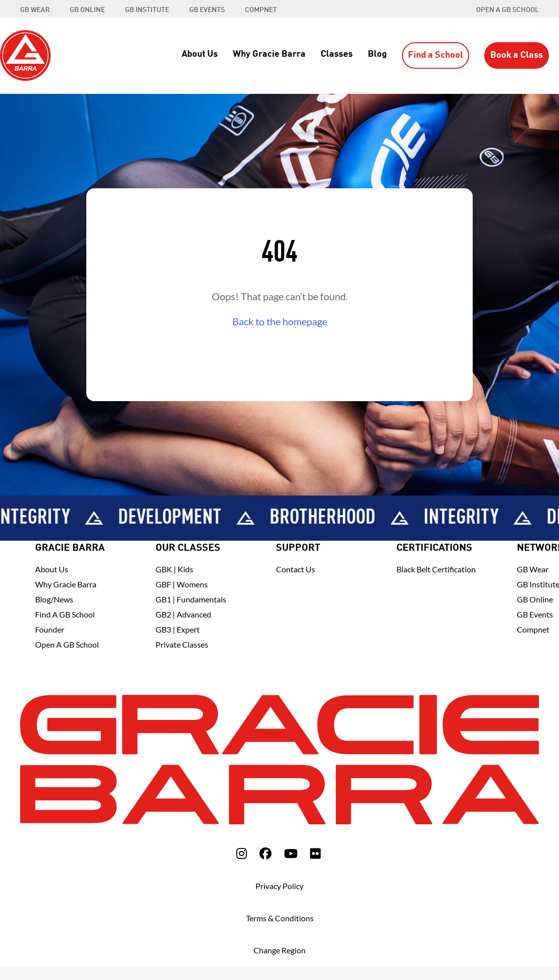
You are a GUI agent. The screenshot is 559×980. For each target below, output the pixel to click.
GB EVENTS (207, 10)
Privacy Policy (279, 886)
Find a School (436, 55)
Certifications (434, 548)
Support (298, 548)
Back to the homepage (280, 321)
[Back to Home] (25, 54)
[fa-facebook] (265, 853)
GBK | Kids (174, 569)
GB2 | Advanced (183, 614)
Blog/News (54, 599)
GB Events (535, 614)
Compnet (533, 629)
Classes (337, 54)
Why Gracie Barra (269, 54)
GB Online (535, 599)
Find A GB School (65, 614)
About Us (200, 54)
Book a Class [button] (517, 55)
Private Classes (182, 644)
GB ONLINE (87, 10)
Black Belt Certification (436, 569)
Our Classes (188, 548)
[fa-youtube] (291, 853)
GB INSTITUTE (147, 10)
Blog (377, 54)
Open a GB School (508, 10)
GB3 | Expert (178, 629)
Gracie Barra (70, 548)
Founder (50, 629)
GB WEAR (35, 10)
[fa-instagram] (242, 853)
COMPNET (261, 10)
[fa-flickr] (315, 853)
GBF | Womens (182, 584)
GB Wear (533, 569)
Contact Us (296, 569)
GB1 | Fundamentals (191, 599)
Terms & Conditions (280, 918)
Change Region (279, 950)
